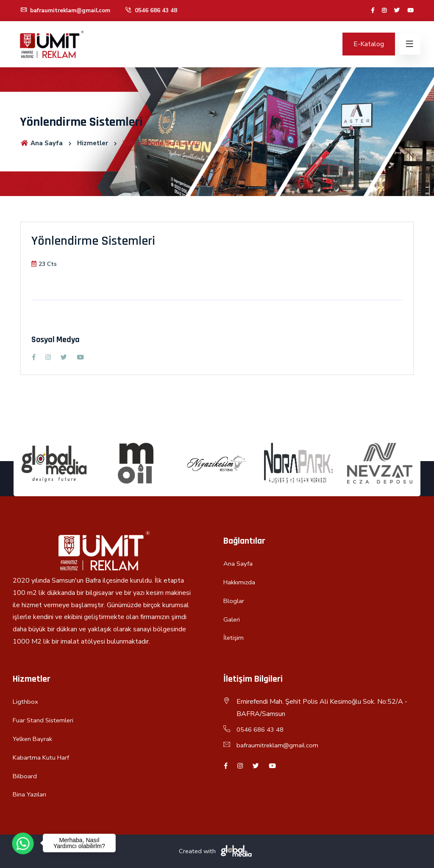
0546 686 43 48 (155, 10)
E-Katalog (369, 44)
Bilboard (25, 776)
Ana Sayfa (42, 143)
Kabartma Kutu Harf (42, 757)
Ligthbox (26, 702)
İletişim (234, 638)
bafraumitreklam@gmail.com (67, 10)
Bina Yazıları (30, 794)
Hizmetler (95, 143)
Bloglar (234, 601)
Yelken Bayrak (34, 739)
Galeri (232, 619)
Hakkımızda (240, 582)
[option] (54, 463)
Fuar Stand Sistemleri (45, 720)
